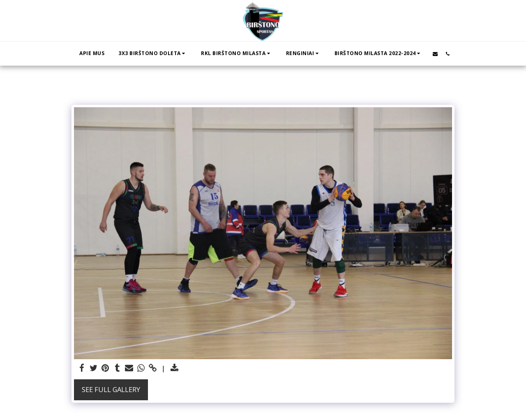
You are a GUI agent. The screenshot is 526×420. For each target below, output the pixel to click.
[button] (153, 53)
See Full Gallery (111, 389)
